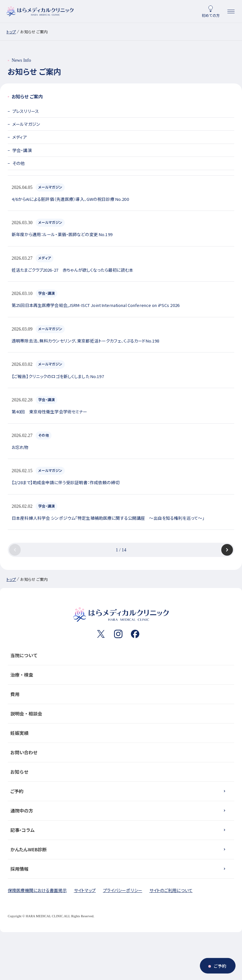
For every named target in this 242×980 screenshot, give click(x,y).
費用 (120, 694)
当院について (120, 655)
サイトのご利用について (171, 890)
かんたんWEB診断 (29, 849)
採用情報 (20, 869)
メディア (20, 137)
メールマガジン (26, 124)
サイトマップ (85, 890)
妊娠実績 (120, 733)
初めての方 (211, 15)
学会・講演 (22, 150)
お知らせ (120, 772)
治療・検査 (120, 675)
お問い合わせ (120, 752)
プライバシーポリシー (123, 890)
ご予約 (17, 791)
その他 (18, 163)
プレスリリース (26, 111)
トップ (11, 32)
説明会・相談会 (120, 713)
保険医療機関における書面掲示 (37, 890)
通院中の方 (22, 811)
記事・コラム (22, 830)
